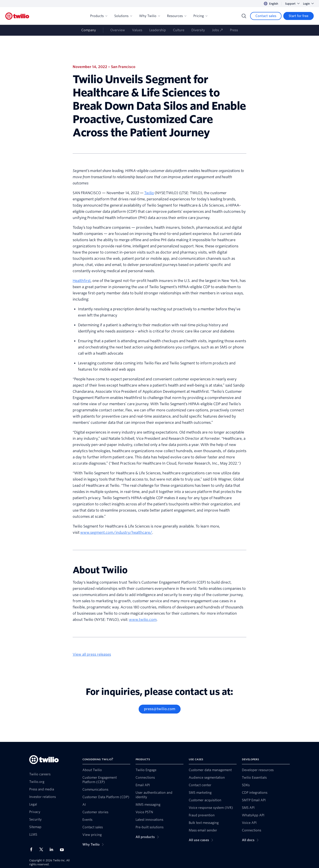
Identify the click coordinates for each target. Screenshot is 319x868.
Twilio (149, 193)
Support (292, 4)
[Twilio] (17, 16)
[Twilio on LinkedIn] (53, 849)
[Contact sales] (266, 16)
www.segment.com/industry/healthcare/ (116, 533)
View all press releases (92, 654)
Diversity (198, 30)
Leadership (158, 30)
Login (308, 4)
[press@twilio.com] (160, 709)
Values (137, 30)
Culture (179, 30)
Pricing (200, 16)
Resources (177, 16)
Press (234, 30)
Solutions (123, 16)
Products (99, 16)
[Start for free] (299, 16)
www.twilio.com (143, 620)
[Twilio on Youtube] (63, 849)
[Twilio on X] (43, 849)
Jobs (217, 30)
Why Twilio (150, 16)
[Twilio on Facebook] (33, 849)
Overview (118, 30)
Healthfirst (82, 281)
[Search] (244, 16)
